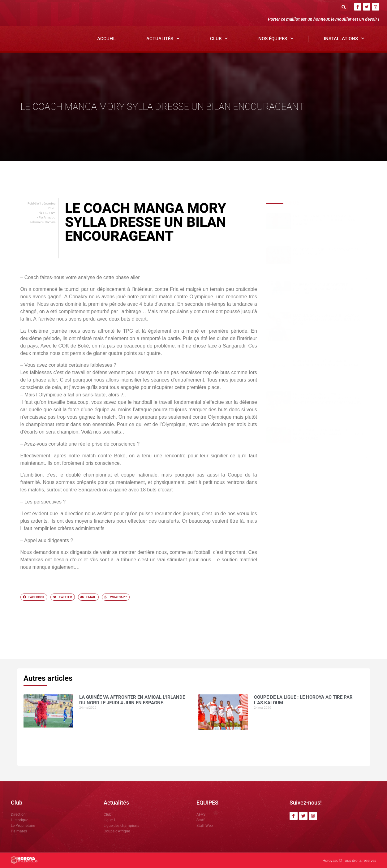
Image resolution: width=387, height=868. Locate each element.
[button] (344, 7)
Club (219, 39)
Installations (344, 39)
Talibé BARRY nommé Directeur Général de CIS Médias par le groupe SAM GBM (326, 289)
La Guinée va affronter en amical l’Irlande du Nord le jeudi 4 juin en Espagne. (324, 220)
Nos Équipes (276, 39)
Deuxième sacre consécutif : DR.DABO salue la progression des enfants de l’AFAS (327, 320)
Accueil (106, 39)
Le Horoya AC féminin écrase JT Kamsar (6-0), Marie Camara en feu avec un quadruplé (328, 434)
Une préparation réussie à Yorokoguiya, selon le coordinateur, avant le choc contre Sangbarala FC (327, 398)
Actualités (163, 39)
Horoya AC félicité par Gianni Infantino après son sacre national (326, 363)
